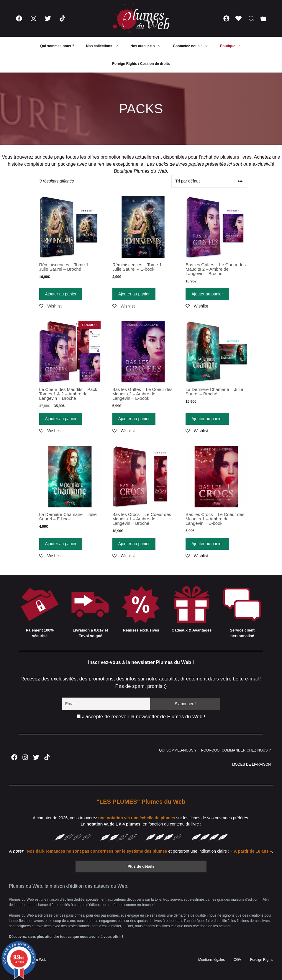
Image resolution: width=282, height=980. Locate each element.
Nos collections (105, 46)
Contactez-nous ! (193, 46)
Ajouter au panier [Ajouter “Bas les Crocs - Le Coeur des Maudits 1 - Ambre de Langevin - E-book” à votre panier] (207, 544)
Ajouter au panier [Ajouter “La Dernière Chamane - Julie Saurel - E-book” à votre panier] (61, 544)
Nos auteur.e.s (149, 46)
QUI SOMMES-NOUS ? (178, 750)
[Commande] (209, 181)
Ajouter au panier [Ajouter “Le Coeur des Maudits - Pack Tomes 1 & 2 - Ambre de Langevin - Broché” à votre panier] (61, 419)
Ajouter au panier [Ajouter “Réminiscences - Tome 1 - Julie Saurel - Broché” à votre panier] (61, 294)
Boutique (234, 46)
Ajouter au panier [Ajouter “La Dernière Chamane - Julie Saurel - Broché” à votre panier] (207, 419)
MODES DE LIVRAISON (251, 764)
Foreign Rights (262, 960)
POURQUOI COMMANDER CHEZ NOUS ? (236, 750)
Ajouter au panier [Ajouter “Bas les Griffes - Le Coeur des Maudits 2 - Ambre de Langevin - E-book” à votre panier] (134, 419)
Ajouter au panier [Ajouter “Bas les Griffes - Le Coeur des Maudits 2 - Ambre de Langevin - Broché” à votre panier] (207, 294)
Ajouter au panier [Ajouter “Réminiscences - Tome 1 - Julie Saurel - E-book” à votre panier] (134, 294)
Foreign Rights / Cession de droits (141, 64)
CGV (237, 960)
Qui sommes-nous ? (57, 46)
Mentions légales (212, 960)
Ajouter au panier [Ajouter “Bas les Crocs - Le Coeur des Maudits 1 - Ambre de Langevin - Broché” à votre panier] (134, 544)
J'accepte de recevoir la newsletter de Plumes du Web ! (141, 717)
